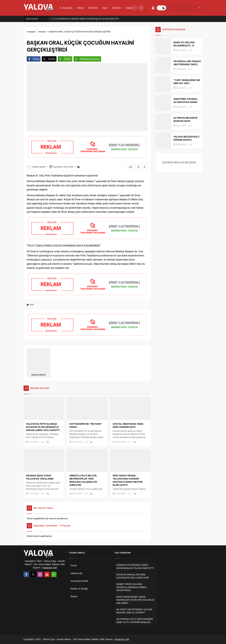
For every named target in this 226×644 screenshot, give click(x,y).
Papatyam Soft (50, 568)
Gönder (65, 59)
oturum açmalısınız (58, 518)
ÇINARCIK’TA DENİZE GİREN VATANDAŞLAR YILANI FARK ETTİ (86, 19)
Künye (74, 565)
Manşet (42, 32)
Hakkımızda (76, 573)
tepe (32, 304)
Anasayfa (31, 32)
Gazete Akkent (39, 167)
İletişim (74, 596)
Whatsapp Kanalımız (87, 59)
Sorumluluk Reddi (79, 581)
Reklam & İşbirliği (79, 589)
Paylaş (33, 59)
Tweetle (49, 59)
